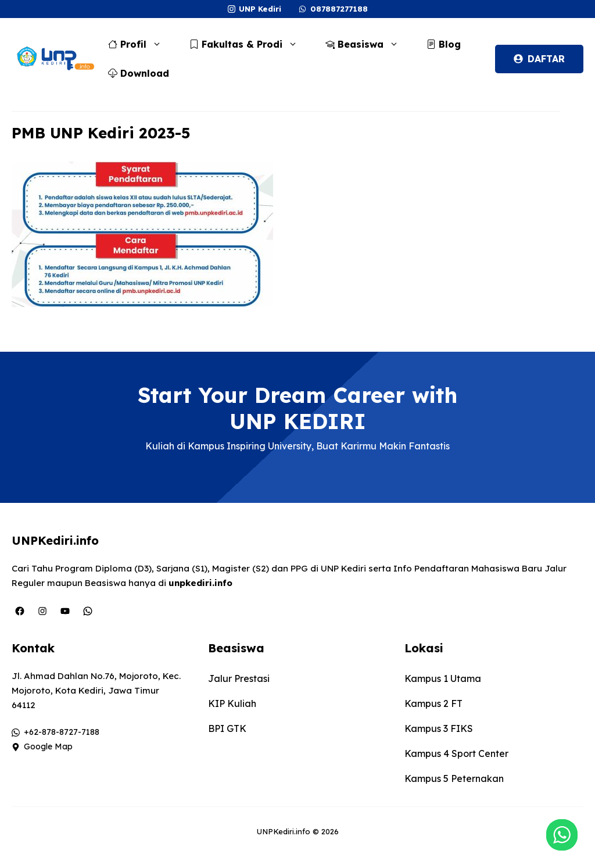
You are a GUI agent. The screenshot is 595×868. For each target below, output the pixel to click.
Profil (141, 44)
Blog (444, 44)
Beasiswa (368, 44)
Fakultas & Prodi (249, 44)
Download (139, 73)
